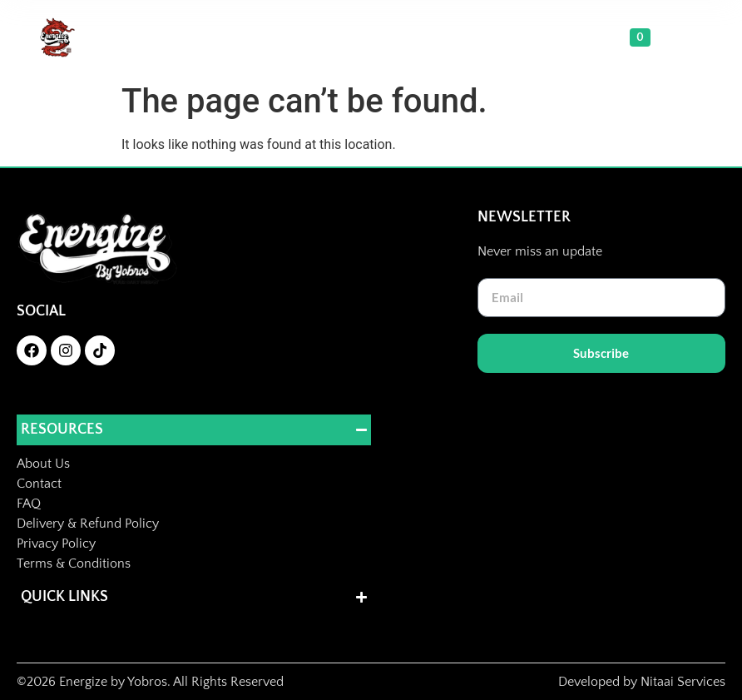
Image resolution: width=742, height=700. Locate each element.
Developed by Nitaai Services (642, 682)
